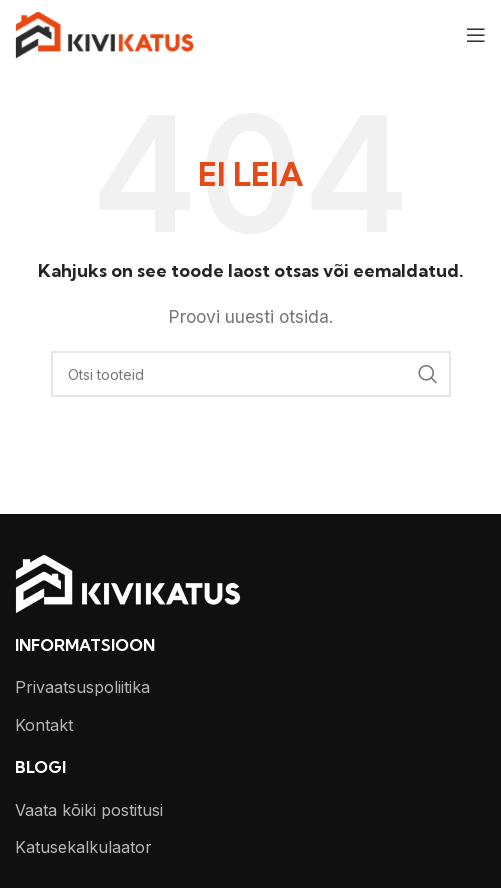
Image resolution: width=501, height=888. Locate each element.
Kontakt (44, 725)
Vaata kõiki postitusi (89, 810)
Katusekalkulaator (83, 847)
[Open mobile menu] (476, 35)
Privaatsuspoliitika (82, 687)
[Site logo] (104, 33)
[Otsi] (251, 374)
